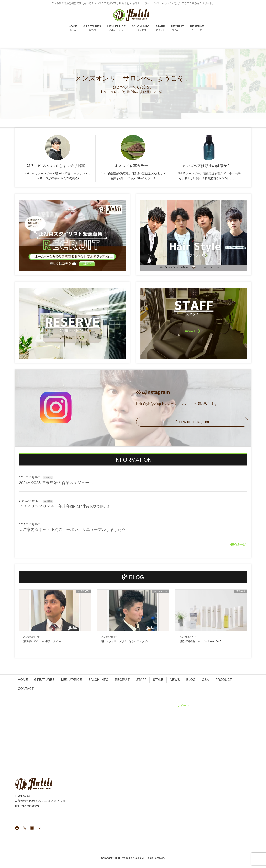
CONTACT (26, 689)
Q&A (206, 680)
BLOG (191, 680)
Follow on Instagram (192, 422)
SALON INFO (98, 680)
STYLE (158, 680)
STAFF (141, 680)
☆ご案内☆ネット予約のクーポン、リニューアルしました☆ (72, 530)
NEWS (175, 680)
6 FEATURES (44, 680)
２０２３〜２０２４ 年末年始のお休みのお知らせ (64, 506)
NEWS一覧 (238, 545)
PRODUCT (224, 680)
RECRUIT (122, 680)
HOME (23, 680)
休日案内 (48, 477)
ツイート (183, 706)
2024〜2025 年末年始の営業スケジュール (56, 483)
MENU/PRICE (71, 680)
